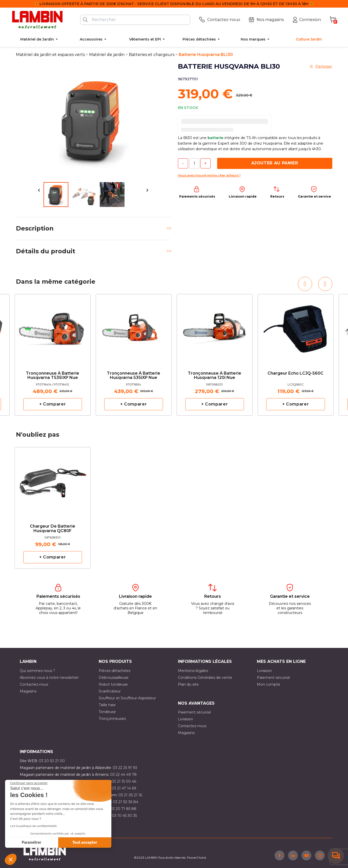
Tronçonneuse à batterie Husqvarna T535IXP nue (53, 376)
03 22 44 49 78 (123, 775)
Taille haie (107, 705)
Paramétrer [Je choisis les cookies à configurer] (32, 843)
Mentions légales (193, 671)
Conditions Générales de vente (205, 678)
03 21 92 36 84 (126, 802)
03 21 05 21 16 (130, 795)
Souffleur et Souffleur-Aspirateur (127, 698)
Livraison (264, 671)
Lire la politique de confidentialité (33, 826)
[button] (11, 859)
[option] (53, 355)
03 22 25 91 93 (125, 768)
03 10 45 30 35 (124, 816)
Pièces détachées (115, 671)
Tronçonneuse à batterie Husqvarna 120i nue (214, 376)
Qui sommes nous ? (37, 671)
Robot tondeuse (113, 684)
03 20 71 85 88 (123, 809)
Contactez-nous (34, 684)
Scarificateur (110, 691)
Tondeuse (107, 712)
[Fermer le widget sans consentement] (29, 783)
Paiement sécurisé (273, 678)
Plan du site (188, 684)
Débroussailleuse (114, 678)
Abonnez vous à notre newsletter (49, 678)
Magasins (28, 691)
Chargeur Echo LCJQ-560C (295, 373)
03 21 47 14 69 (124, 788)
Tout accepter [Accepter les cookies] (85, 843)
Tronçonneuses (112, 719)
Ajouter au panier (275, 163)
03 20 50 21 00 (52, 761)
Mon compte (269, 684)
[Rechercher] (135, 20)
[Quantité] (194, 163)
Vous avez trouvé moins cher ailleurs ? (209, 175)
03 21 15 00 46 (124, 781)
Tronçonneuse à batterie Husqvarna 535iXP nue (134, 376)
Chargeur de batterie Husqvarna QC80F (53, 529)
